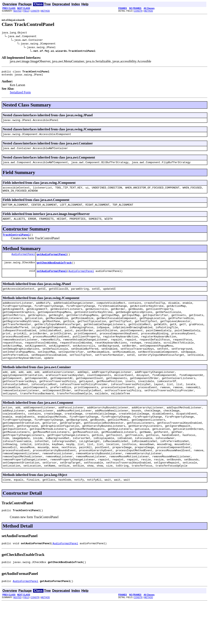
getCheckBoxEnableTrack (54, 271)
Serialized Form (20, 94)
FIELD (26, 11)
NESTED (17, 11)
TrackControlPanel (16, 242)
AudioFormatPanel (23, 262)
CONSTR (35, 11)
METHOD (45, 11)
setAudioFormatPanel (52, 280)
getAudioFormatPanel (52, 262)
